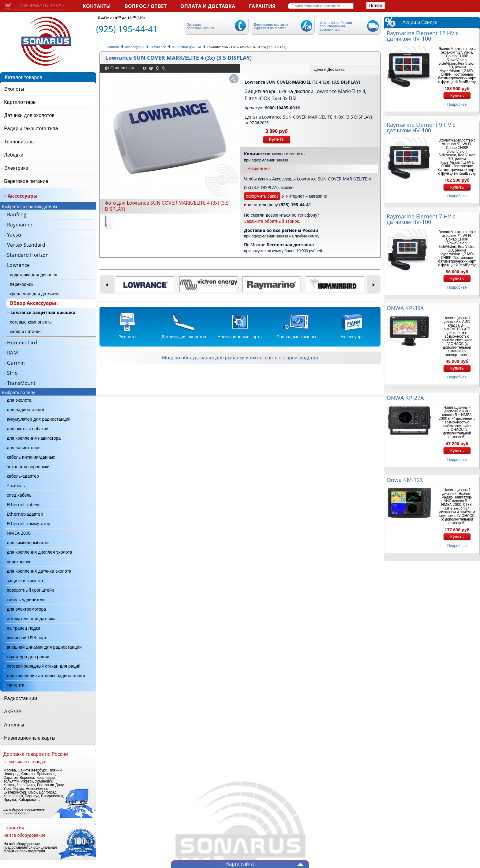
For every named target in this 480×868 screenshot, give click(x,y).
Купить (277, 140)
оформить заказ (262, 196)
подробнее (457, 104)
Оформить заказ (42, 6)
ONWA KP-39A (405, 308)
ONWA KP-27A (405, 398)
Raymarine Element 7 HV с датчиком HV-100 (421, 219)
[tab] (345, 69)
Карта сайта (240, 864)
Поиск (376, 6)
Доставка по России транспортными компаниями (336, 26)
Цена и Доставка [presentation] (329, 69)
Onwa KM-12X (405, 480)
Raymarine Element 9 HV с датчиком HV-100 (421, 127)
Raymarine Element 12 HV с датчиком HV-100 (423, 36)
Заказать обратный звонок (200, 26)
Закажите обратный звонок (271, 221)
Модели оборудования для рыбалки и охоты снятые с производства (240, 358)
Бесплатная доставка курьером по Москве (271, 26)
